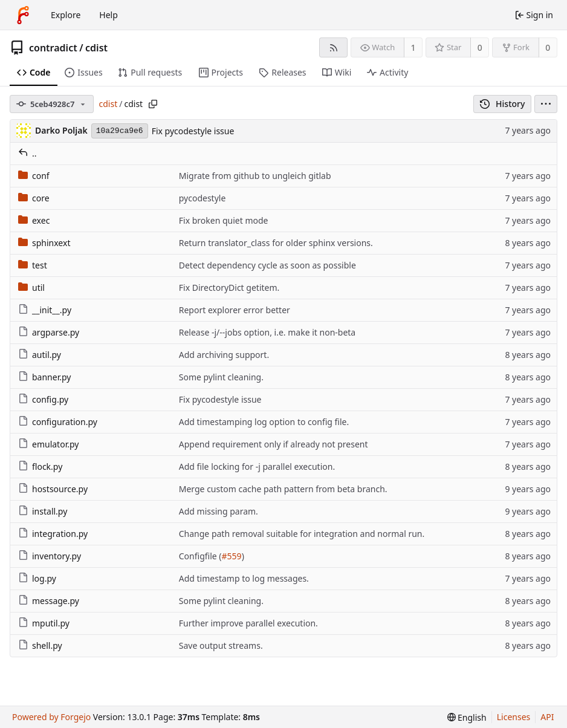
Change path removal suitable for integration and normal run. (302, 534)
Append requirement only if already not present (274, 444)
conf (34, 176)
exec (34, 220)
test (33, 265)
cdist (96, 48)
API (547, 717)
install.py (43, 511)
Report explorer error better (235, 310)
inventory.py (50, 556)
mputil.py (44, 623)
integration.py (53, 534)
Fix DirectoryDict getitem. (229, 288)
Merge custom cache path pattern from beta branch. (283, 489)
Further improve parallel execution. (248, 623)
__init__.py (45, 310)
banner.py (44, 377)
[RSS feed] (333, 47)
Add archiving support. (224, 355)
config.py (43, 399)
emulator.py (48, 444)
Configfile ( (200, 556)
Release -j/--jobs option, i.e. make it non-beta (267, 332)
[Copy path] (153, 104)
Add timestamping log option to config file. (264, 422)
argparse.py (49, 332)
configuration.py (58, 422)
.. (28, 153)
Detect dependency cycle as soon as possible (267, 265)
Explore (66, 15)
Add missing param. (219, 511)
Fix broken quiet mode (224, 220)
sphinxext (44, 243)
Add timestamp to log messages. (244, 578)
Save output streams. (221, 645)
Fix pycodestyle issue (193, 131)
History (503, 104)
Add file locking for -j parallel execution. (257, 466)
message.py (49, 601)
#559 (232, 556)
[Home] (23, 15)
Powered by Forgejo (51, 717)
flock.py (40, 466)
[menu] (546, 104)
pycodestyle (202, 198)
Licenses (514, 717)
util (31, 288)
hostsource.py (53, 489)
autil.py (40, 355)
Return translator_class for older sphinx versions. (276, 243)
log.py (37, 578)
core (34, 198)
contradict (53, 48)
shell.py (40, 645)
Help (109, 15)
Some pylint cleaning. (221, 377)
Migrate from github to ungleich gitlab (255, 176)
